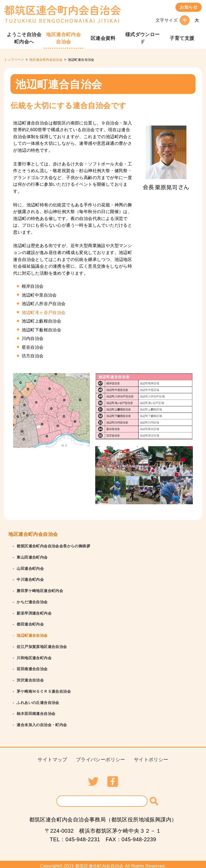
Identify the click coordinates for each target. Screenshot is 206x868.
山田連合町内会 (30, 568)
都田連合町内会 (30, 623)
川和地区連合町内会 (34, 656)
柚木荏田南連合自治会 (36, 711)
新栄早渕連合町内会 (34, 612)
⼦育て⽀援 (182, 38)
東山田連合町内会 (32, 557)
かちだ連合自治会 (32, 601)
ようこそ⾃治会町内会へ (24, 38)
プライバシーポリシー (101, 756)
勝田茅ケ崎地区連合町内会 (40, 590)
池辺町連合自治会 (32, 634)
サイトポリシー (151, 756)
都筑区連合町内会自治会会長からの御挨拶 (53, 546)
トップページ (14, 60)
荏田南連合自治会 (32, 667)
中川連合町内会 (30, 579)
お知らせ (189, 7)
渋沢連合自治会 (30, 678)
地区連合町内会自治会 (63, 38)
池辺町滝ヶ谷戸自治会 (44, 312)
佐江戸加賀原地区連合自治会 (42, 645)
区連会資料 (103, 38)
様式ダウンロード (143, 38)
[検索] (154, 798)
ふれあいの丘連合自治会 (38, 700)
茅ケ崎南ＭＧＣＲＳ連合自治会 (44, 689)
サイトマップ (52, 756)
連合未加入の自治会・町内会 (42, 722)
